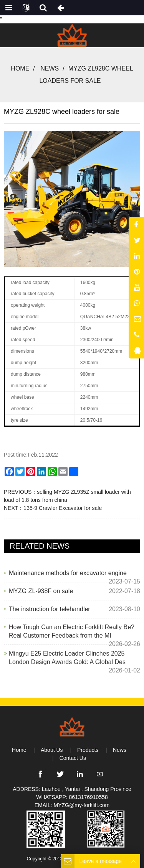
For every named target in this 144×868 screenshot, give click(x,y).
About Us (52, 750)
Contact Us (73, 758)
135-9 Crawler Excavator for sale (63, 508)
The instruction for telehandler (50, 609)
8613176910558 (89, 797)
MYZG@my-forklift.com (82, 805)
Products (88, 750)
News (50, 68)
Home (20, 68)
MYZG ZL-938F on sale (41, 591)
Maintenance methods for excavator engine (68, 573)
